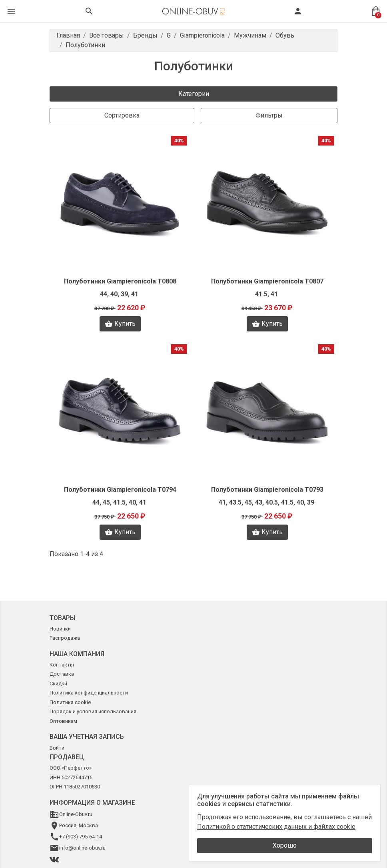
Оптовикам (63, 721)
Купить (120, 324)
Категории (194, 94)
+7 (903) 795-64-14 (81, 837)
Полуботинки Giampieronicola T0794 (120, 490)
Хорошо (285, 845)
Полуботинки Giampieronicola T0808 (120, 281)
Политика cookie (70, 702)
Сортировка (122, 115)
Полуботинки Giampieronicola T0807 (267, 281)
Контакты (62, 665)
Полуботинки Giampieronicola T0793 (267, 490)
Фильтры (269, 115)
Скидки (58, 683)
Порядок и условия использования (93, 711)
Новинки (60, 629)
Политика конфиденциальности (89, 693)
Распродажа (65, 638)
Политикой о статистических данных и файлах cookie (276, 827)
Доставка (62, 674)
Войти (57, 748)
